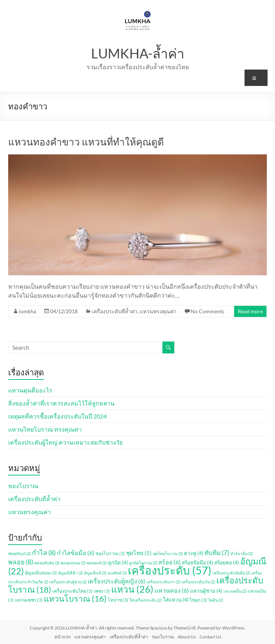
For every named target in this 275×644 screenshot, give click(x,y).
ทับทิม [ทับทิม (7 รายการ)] (217, 553)
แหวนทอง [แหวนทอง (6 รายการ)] (172, 590)
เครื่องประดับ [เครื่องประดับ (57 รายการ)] (170, 570)
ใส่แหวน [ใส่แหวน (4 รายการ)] (176, 600)
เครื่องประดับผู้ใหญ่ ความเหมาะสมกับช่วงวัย (65, 442)
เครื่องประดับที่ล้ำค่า (115, 311)
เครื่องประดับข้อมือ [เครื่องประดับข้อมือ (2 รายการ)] (231, 573)
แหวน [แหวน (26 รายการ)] (132, 589)
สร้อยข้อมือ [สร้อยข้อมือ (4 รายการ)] (197, 562)
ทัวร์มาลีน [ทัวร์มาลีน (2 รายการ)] (242, 553)
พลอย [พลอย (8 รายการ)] (21, 562)
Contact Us (210, 637)
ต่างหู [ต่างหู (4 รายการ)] (194, 553)
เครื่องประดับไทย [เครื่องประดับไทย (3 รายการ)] (72, 591)
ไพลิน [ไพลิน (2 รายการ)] (216, 600)
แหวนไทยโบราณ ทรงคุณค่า (45, 429)
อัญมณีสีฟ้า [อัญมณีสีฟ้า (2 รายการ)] (70, 573)
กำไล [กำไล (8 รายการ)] (44, 553)
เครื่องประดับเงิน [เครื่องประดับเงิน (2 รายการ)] (198, 582)
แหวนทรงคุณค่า (158, 311)
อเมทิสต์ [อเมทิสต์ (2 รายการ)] (117, 573)
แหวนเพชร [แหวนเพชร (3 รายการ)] (29, 600)
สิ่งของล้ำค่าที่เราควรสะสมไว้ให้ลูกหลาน (61, 403)
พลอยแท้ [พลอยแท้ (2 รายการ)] (97, 563)
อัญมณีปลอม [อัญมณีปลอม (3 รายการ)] (41, 573)
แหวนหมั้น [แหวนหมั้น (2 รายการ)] (235, 591)
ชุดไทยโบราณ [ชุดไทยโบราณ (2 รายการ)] (168, 553)
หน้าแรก (62, 637)
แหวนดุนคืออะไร (30, 390)
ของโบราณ (23, 486)
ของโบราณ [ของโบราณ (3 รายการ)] (110, 553)
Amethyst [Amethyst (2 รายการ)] (20, 553)
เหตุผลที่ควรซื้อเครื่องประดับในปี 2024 (57, 416)
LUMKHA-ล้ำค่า (138, 53)
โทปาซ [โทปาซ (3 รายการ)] (118, 600)
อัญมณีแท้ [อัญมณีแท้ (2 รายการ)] (95, 573)
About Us (187, 637)
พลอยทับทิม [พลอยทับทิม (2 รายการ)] (47, 563)
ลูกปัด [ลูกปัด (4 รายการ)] (118, 562)
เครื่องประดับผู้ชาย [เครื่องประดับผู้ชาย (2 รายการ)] (68, 582)
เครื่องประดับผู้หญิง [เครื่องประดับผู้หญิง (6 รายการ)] (117, 581)
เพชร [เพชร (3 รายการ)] (102, 591)
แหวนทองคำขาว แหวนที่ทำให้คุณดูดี (86, 142)
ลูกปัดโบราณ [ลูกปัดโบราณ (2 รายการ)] (143, 563)
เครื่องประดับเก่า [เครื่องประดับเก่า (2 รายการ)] (163, 582)
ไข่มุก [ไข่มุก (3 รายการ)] (198, 600)
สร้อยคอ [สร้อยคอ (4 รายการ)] (227, 562)
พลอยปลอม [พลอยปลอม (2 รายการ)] (73, 563)
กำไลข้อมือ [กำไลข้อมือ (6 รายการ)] (76, 553)
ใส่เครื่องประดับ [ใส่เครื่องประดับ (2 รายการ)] (145, 600)
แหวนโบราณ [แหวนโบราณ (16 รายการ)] (75, 599)
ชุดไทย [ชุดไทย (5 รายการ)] (139, 553)
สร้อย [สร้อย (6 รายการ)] (169, 562)
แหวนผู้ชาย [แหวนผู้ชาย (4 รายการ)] (206, 591)
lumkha (27, 311)
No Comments (207, 311)
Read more (250, 311)
